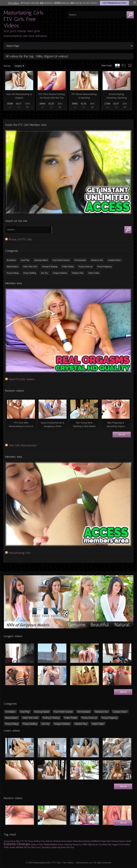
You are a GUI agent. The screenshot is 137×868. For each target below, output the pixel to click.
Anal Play (25, 260)
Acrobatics (11, 260)
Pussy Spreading (43, 847)
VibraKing (57, 841)
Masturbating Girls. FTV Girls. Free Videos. (24, 19)
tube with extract (124, 66)
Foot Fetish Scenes (61, 260)
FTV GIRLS (13, 3)
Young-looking (9, 841)
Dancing (115, 841)
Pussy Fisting (13, 273)
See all (122, 435)
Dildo (33, 847)
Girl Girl (27, 847)
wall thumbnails (130, 66)
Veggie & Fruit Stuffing (121, 845)
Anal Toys (70, 847)
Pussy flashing (46, 841)
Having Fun (78, 844)
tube (117, 66)
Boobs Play (107, 845)
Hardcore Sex (97, 260)
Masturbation (12, 267)
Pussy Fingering (104, 267)
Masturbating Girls (19, 553)
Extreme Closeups (17, 844)
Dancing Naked (41, 260)
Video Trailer (94, 273)
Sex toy (87, 844)
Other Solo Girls (30, 267)
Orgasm (122, 841)
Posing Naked (67, 841)
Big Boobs (62, 847)
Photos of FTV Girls (20, 239)
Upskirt (129, 841)
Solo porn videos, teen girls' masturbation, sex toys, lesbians (25, 33)
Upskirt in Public (37, 845)
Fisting (75, 841)
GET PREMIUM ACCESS (114, 3)
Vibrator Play (78, 273)
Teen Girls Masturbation (23, 445)
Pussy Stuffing (30, 273)
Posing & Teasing (50, 267)
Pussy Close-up (86, 267)
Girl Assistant (80, 260)
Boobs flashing (85, 841)
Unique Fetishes (60, 273)
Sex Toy (45, 273)
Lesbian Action (114, 260)
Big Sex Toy (97, 845)
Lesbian (54, 847)
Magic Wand (106, 841)
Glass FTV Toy (21, 841)
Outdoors (96, 841)
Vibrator (19, 847)
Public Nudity (68, 267)
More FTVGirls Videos (21, 379)
